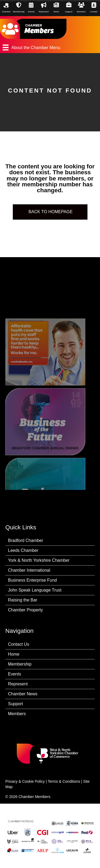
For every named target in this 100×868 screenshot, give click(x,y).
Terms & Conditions (64, 781)
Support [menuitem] (15, 704)
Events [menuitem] (15, 674)
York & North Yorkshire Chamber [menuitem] (39, 560)
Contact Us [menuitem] (19, 644)
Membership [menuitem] (20, 664)
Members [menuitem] (17, 714)
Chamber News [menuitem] (23, 694)
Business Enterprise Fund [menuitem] (32, 580)
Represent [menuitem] (18, 684)
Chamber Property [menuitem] (25, 610)
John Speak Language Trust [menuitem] (35, 590)
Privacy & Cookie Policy (25, 781)
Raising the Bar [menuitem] (23, 600)
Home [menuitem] (14, 654)
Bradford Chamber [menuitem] (26, 540)
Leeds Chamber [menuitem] (23, 550)
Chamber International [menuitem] (29, 570)
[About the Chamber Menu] (50, 47)
